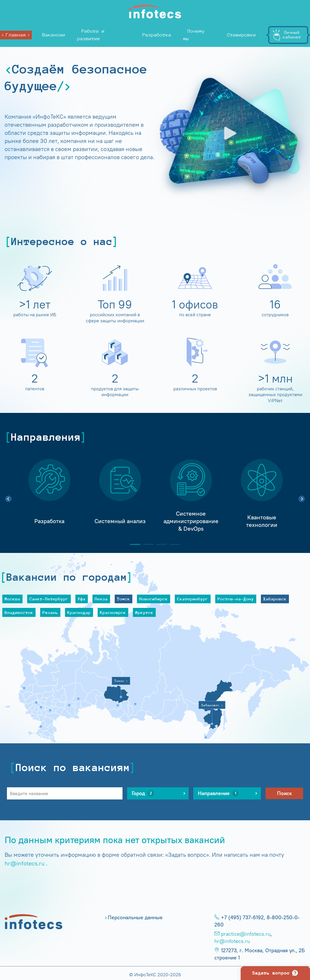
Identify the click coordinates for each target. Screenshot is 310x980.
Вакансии (54, 35)
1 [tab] (133, 544)
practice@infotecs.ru (246, 934)
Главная (16, 35)
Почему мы (194, 35)
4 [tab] (173, 544)
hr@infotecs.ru (25, 863)
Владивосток (19, 612)
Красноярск (113, 612)
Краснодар (79, 612)
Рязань (50, 612)
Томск (124, 599)
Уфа (82, 599)
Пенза (101, 599)
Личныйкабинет (292, 35)
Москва (12, 599)
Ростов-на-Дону (236, 599)
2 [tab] (146, 544)
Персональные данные (135, 918)
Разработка (157, 35)
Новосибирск (154, 599)
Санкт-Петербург (49, 599)
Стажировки (242, 35)
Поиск (284, 793)
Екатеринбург (193, 599)
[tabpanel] (49, 496)
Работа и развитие (91, 35)
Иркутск (144, 612)
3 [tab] (159, 544)
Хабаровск (275, 599)
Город (143, 793)
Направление (218, 793)
